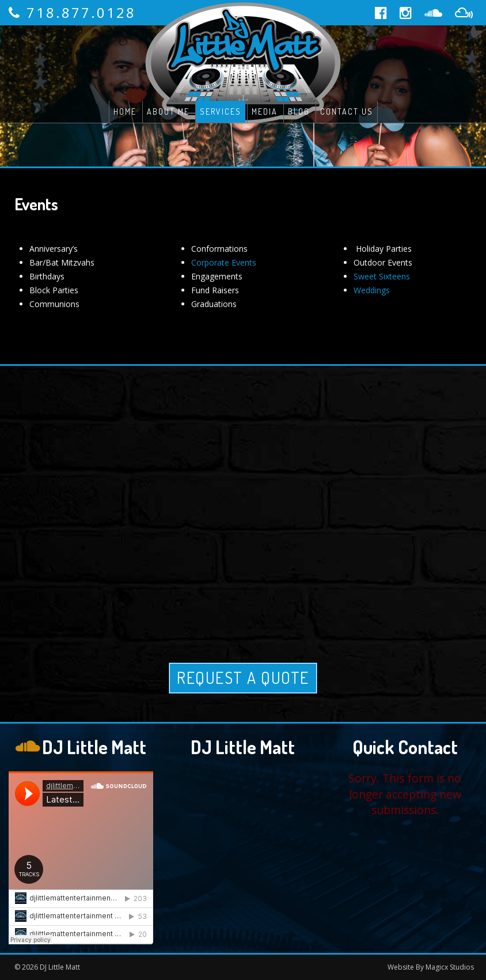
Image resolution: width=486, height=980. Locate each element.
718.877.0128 (81, 12)
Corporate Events (224, 262)
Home (125, 111)
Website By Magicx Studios (431, 967)
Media (265, 111)
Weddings (372, 290)
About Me (168, 111)
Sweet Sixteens (382, 276)
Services (221, 111)
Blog (299, 111)
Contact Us (347, 111)
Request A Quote (243, 678)
